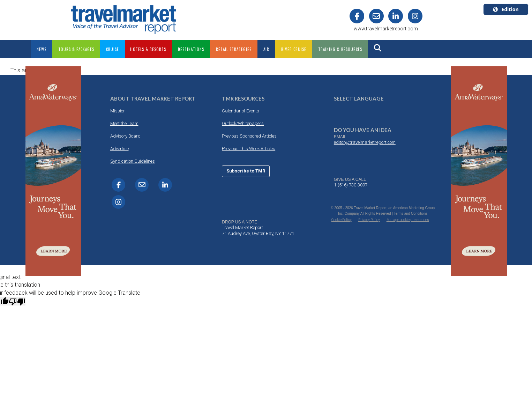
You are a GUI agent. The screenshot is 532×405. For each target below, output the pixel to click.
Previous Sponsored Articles (249, 136)
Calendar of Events (241, 111)
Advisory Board (125, 136)
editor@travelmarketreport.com (365, 142)
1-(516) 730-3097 (351, 185)
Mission (118, 111)
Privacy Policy (369, 220)
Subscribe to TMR (246, 171)
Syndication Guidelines (133, 161)
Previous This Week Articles (249, 149)
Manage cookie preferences (408, 220)
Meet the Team (124, 123)
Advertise (119, 149)
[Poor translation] (17, 301)
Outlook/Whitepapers (243, 123)
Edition (506, 9)
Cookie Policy (342, 220)
